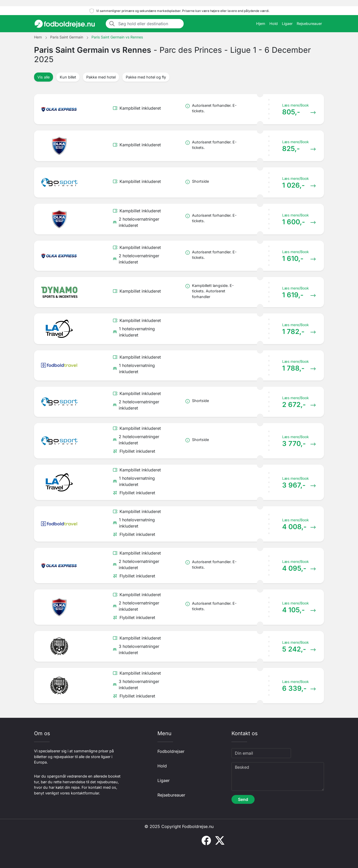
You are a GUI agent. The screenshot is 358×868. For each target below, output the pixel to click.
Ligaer (287, 24)
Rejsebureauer (309, 24)
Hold (274, 24)
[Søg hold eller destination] (149, 24)
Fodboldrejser (171, 751)
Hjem (261, 24)
